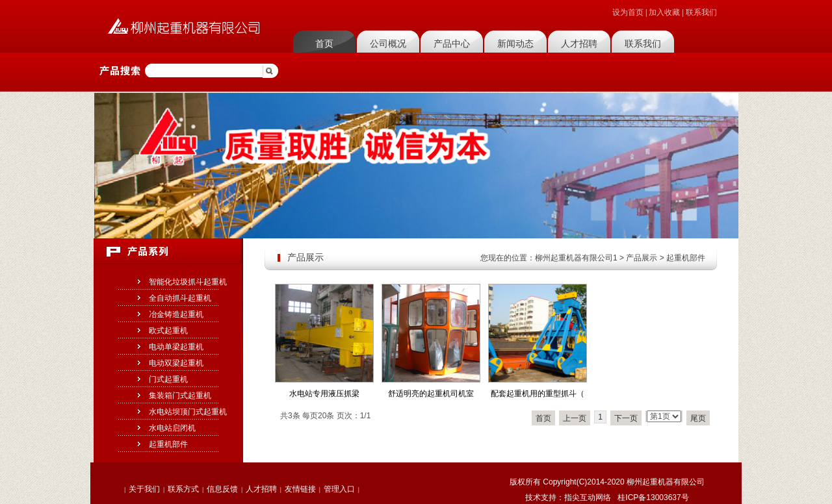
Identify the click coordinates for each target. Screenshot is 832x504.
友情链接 (300, 489)
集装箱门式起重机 (180, 396)
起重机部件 (168, 444)
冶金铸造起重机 (176, 314)
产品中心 (452, 44)
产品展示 (642, 258)
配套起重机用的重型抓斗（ (538, 394)
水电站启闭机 (172, 428)
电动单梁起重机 (176, 347)
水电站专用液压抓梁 (324, 394)
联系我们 (701, 12)
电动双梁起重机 (176, 363)
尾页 (698, 418)
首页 (324, 44)
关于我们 (144, 489)
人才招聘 (579, 44)
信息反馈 (222, 489)
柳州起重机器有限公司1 (576, 258)
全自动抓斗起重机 (180, 298)
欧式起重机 (168, 331)
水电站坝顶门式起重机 (188, 412)
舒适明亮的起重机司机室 (431, 394)
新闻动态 (515, 44)
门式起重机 (168, 379)
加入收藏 (664, 12)
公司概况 (388, 44)
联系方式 (183, 489)
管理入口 (339, 489)
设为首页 (628, 12)
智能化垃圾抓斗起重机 (188, 282)
